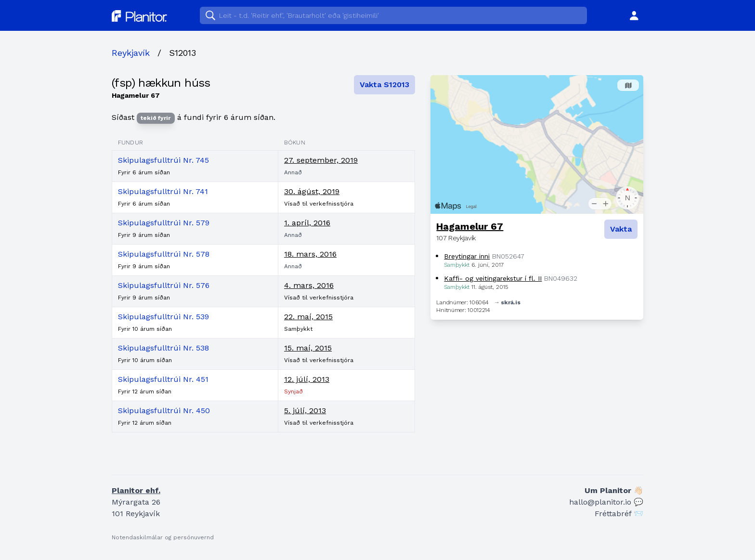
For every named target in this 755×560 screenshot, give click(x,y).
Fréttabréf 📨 (619, 514)
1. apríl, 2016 (307, 223)
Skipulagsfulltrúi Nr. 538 (163, 348)
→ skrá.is (507, 302)
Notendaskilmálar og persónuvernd (163, 537)
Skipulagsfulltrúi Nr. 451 (163, 379)
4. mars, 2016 (309, 285)
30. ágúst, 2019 (312, 191)
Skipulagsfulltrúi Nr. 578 (164, 254)
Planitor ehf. (136, 490)
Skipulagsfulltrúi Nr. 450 (164, 410)
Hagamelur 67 (470, 226)
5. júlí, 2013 (305, 410)
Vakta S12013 (384, 85)
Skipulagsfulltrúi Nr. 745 (163, 160)
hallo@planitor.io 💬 (606, 502)
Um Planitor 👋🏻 (614, 490)
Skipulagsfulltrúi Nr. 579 (164, 223)
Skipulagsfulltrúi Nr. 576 (164, 285)
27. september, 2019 (321, 160)
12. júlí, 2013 (307, 379)
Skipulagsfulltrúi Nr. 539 (163, 317)
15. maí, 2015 (308, 348)
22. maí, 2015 (308, 317)
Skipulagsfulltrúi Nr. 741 (163, 191)
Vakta (621, 229)
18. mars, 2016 (310, 254)
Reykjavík (131, 53)
